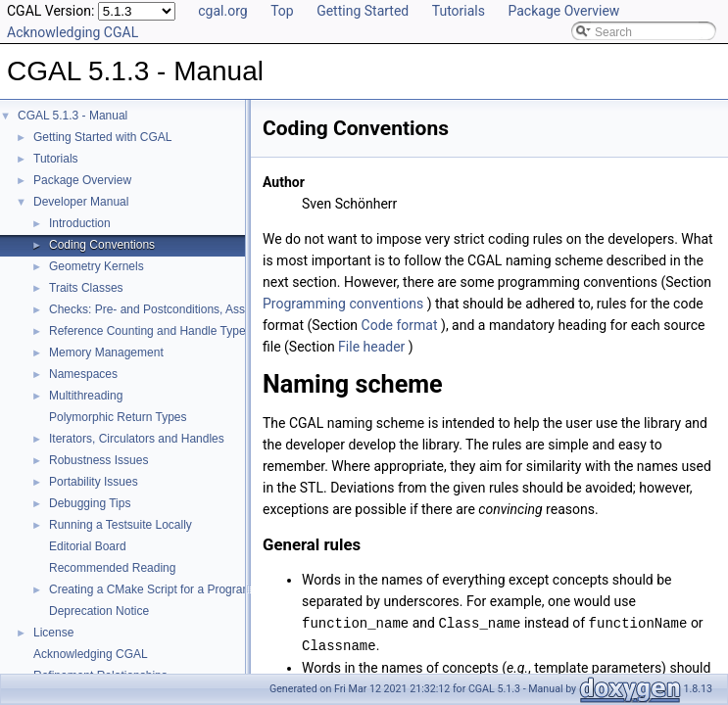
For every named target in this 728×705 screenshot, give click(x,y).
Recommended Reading (112, 568)
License (53, 633)
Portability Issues (94, 482)
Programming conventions (343, 304)
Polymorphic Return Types (118, 417)
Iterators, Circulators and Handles (137, 439)
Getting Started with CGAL (102, 137)
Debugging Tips (90, 503)
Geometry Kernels (97, 266)
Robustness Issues (98, 460)
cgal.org (222, 11)
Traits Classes (86, 288)
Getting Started (363, 11)
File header (371, 347)
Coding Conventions (102, 245)
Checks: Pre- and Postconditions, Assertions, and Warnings (204, 309)
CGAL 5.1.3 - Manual (73, 116)
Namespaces (83, 374)
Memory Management (106, 352)
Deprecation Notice (99, 611)
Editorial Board (88, 546)
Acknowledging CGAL (73, 32)
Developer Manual (81, 202)
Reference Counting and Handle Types (150, 331)
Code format (400, 325)
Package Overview (563, 11)
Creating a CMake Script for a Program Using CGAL (185, 589)
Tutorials (459, 11)
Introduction (80, 223)
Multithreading (86, 396)
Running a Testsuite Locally (121, 525)
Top (282, 11)
